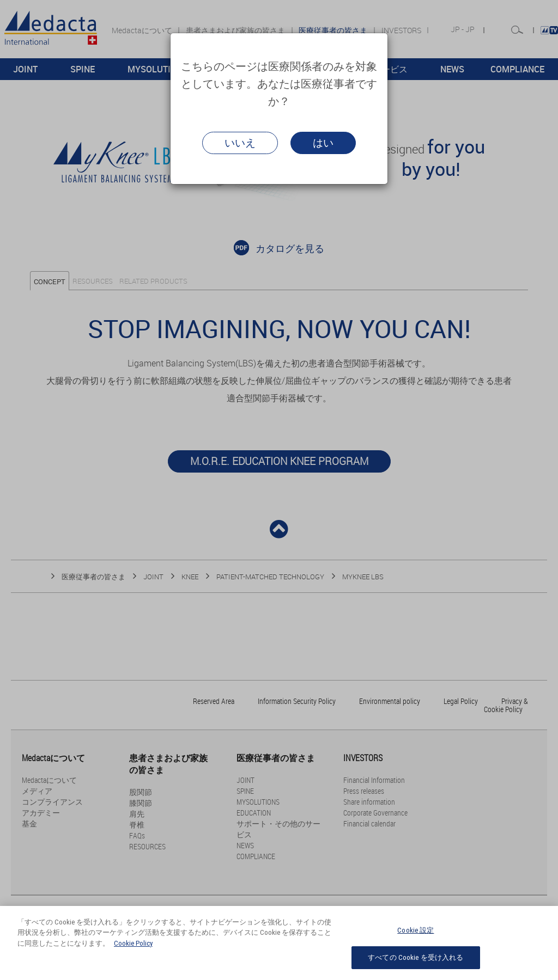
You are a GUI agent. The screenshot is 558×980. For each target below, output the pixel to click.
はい (323, 143)
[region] (279, 943)
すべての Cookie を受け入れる (416, 957)
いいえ (240, 143)
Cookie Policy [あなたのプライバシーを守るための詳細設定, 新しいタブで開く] (133, 943)
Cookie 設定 (416, 930)
